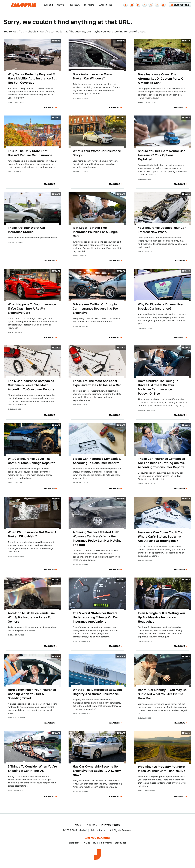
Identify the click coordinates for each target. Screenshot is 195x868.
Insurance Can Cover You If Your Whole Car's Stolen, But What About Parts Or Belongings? (161, 537)
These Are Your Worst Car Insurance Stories (27, 230)
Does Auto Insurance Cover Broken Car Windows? (93, 76)
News (61, 5)
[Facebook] (126, 5)
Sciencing (106, 843)
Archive (92, 825)
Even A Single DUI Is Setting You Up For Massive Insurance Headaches (161, 617)
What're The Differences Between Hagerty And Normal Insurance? (97, 692)
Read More (49, 107)
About (79, 825)
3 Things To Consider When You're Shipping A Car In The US (32, 769)
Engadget (74, 843)
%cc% (57, 41)
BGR (96, 843)
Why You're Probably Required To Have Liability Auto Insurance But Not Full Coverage (32, 78)
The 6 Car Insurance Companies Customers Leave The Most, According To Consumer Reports (31, 385)
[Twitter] (144, 5)
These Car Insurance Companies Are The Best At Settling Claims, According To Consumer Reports (161, 463)
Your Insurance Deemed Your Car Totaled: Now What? (162, 230)
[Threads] (151, 5)
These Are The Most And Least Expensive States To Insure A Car (97, 383)
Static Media (79, 830)
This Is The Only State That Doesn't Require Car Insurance (30, 153)
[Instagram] (157, 5)
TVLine (86, 843)
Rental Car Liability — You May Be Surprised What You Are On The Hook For (162, 694)
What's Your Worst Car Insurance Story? (97, 153)
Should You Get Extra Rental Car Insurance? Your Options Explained (161, 155)
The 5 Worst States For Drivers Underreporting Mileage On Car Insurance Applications (95, 617)
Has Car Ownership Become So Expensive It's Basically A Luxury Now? (97, 771)
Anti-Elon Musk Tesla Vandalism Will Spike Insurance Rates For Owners (31, 617)
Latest (49, 5)
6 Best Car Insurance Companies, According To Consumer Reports (97, 461)
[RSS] (163, 5)
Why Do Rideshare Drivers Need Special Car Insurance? (161, 306)
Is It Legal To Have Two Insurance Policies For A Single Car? (95, 232)
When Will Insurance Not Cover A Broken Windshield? (32, 534)
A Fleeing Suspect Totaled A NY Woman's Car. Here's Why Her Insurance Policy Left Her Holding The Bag (97, 538)
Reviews (74, 5)
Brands (89, 5)
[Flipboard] (138, 5)
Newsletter (180, 5)
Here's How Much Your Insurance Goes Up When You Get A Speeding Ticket (32, 694)
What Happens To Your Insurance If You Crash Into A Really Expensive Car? (32, 309)
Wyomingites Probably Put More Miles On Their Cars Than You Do (162, 769)
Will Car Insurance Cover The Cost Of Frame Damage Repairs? (31, 461)
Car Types (106, 5)
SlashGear (120, 843)
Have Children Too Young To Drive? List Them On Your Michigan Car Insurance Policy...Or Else (158, 387)
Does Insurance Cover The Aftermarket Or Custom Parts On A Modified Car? (162, 79)
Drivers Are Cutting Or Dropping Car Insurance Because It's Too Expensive (96, 309)
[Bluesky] (132, 5)
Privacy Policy (111, 825)
